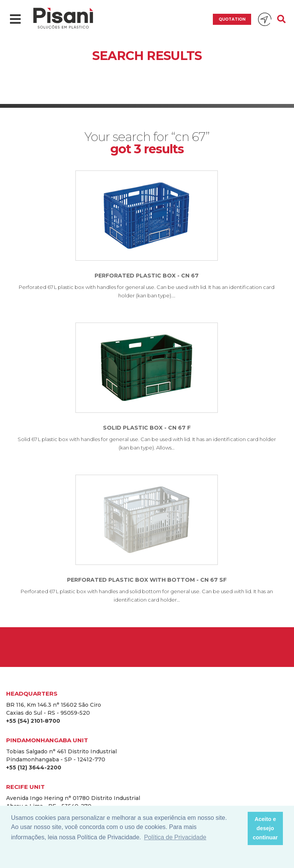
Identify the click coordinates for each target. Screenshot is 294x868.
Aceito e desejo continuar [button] (265, 828)
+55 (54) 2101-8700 (33, 721)
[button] (239, 829)
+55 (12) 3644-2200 (34, 767)
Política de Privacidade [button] (175, 837)
